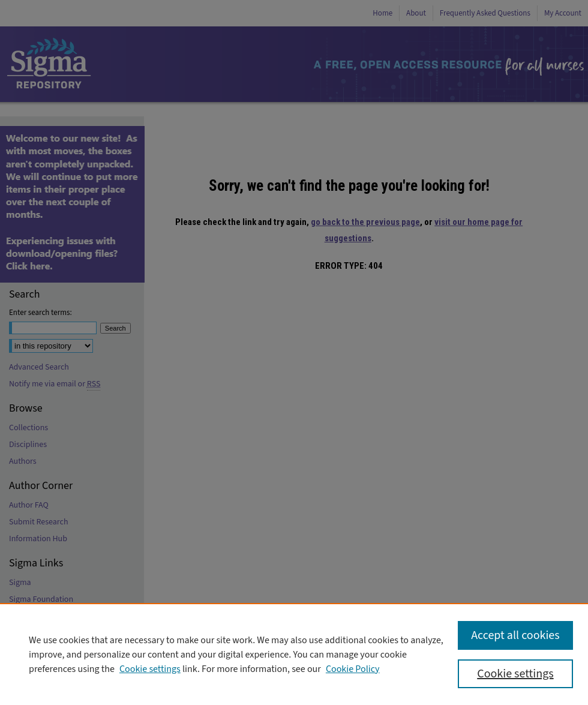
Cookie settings (150, 669)
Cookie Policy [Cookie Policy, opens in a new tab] (353, 669)
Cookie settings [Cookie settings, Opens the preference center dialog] (515, 674)
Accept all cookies (515, 635)
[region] (294, 654)
